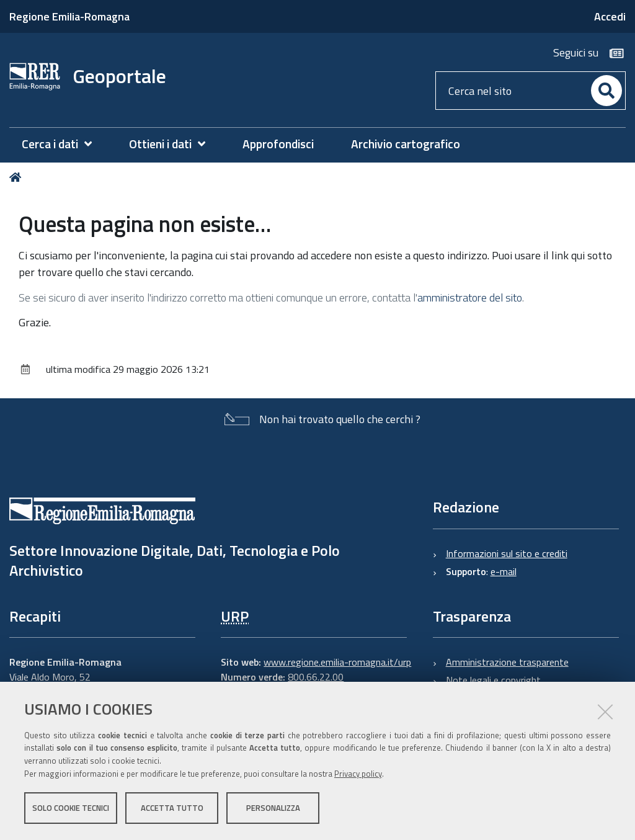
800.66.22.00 (316, 677)
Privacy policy (358, 774)
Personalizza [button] (273, 808)
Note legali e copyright (493, 680)
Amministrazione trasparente (507, 662)
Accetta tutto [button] (172, 808)
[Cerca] (606, 91)
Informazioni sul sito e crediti (507, 553)
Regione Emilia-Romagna (69, 16)
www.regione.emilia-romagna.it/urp (337, 662)
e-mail (504, 571)
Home (18, 177)
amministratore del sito (470, 297)
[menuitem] (63, 144)
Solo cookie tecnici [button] (71, 808)
